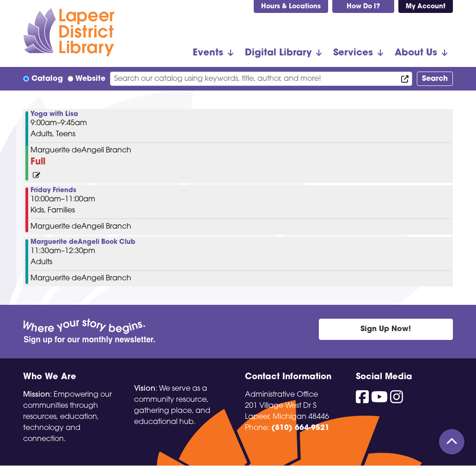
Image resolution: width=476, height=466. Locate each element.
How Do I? (363, 7)
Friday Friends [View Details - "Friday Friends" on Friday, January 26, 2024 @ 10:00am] (53, 191)
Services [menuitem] (353, 53)
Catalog (47, 79)
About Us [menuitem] (416, 53)
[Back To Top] (452, 442)
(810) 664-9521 (300, 428)
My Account (426, 7)
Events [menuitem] (208, 53)
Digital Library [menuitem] (278, 53)
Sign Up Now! (386, 329)
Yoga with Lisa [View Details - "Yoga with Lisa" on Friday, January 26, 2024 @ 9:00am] (54, 115)
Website (90, 79)
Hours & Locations (291, 7)
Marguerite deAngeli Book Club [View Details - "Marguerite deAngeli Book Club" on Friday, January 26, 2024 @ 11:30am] (83, 242)
